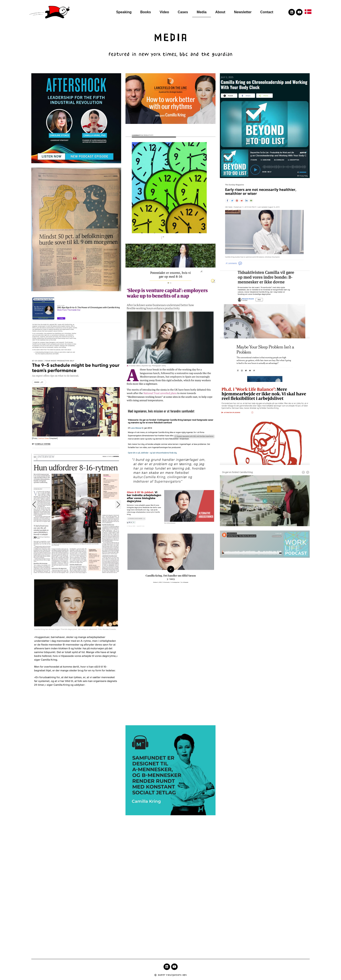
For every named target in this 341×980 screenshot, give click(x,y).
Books (146, 12)
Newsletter (243, 12)
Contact (267, 12)
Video (164, 12)
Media (201, 12)
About (220, 12)
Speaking (124, 12)
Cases (183, 12)
